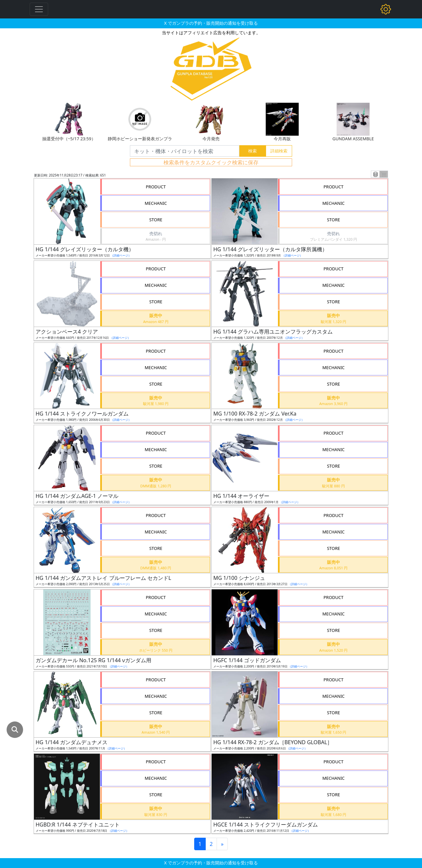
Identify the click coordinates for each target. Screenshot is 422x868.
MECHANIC (156, 203)
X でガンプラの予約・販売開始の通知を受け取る (211, 23)
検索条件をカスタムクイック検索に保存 (211, 162)
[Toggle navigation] (39, 9)
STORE (156, 220)
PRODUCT (156, 187)
